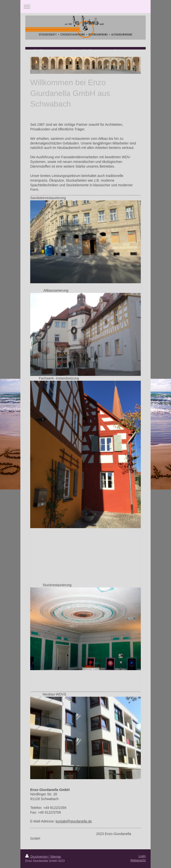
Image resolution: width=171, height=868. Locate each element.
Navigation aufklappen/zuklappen (85, 7)
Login (142, 856)
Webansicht (138, 860)
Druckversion (37, 857)
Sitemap (56, 857)
